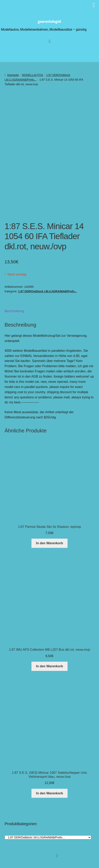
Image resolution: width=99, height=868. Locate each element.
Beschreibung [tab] (14, 311)
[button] (57, 856)
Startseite (13, 75)
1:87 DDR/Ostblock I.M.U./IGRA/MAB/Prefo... (47, 291)
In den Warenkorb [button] (50, 543)
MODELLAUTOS (33, 75)
